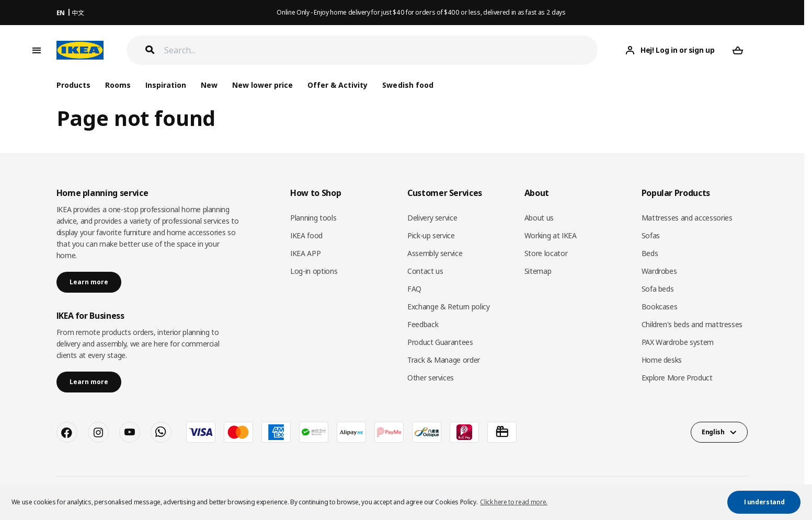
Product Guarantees (440, 342)
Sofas (651, 235)
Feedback (423, 324)
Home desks (662, 360)
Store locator (546, 253)
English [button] (713, 432)
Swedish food (408, 85)
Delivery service (432, 218)
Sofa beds (658, 289)
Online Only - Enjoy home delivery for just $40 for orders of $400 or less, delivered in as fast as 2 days (421, 12)
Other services (431, 378)
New (209, 85)
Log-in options (314, 271)
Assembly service (435, 253)
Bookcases (660, 307)
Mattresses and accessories (687, 218)
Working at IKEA (551, 235)
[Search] (381, 50)
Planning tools (313, 218)
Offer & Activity (338, 85)
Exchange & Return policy (449, 307)
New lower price (262, 85)
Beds (650, 253)
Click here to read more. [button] (514, 502)
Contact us (425, 271)
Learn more (89, 282)
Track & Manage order (444, 360)
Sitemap (538, 271)
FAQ (414, 289)
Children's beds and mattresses (692, 324)
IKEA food (306, 235)
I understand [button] (764, 502)
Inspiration (166, 85)
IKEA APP (305, 253)
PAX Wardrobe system (678, 342)
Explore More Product (677, 378)
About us (539, 218)
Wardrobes (659, 271)
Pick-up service (431, 235)
